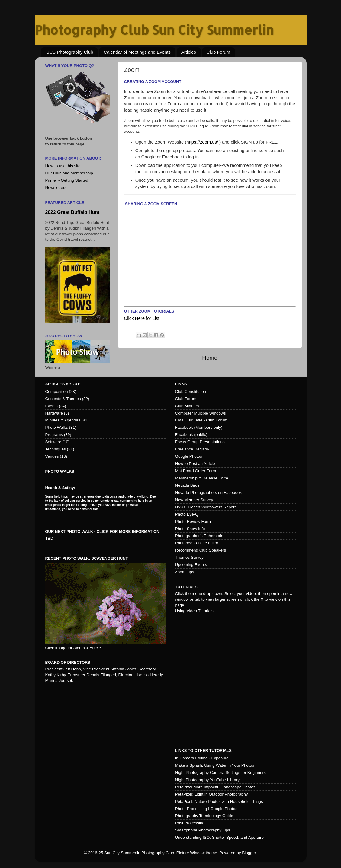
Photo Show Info (190, 529)
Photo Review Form (193, 521)
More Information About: (73, 158)
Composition (57, 391)
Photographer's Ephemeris (199, 536)
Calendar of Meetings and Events (137, 52)
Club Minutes (187, 406)
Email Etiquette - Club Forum (201, 420)
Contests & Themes (63, 399)
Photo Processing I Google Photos (206, 809)
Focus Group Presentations (200, 442)
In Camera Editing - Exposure (202, 758)
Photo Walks (57, 427)
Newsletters (56, 188)
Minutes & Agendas (63, 420)
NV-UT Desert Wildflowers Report (206, 507)
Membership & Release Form (202, 478)
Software (53, 442)
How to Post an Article (195, 464)
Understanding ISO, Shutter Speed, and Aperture (219, 837)
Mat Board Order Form (196, 471)
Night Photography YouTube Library (207, 780)
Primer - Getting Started (67, 180)
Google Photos (189, 456)
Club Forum (218, 52)
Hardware (54, 413)
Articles (189, 52)
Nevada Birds (187, 485)
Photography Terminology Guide (204, 816)
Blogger (249, 853)
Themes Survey (190, 557)
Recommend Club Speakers (201, 550)
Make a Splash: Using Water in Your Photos (215, 765)
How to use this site (63, 166)
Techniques (56, 449)
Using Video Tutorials (194, 611)
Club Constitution (191, 391)
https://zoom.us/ (202, 142)
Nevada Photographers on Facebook (209, 493)
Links (181, 384)
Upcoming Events (191, 565)
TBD (49, 538)
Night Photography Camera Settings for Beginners (220, 773)
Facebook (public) (191, 435)
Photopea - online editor (197, 543)
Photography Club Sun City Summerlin (154, 30)
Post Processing (190, 823)
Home (210, 358)
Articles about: (63, 384)
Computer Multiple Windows (201, 413)
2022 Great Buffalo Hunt (72, 212)
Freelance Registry (192, 449)
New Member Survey (194, 500)
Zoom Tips (185, 572)
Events (51, 406)
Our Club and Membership (69, 173)
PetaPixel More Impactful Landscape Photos (215, 787)
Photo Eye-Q (187, 514)
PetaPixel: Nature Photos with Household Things (219, 801)
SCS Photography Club (70, 52)
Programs (54, 435)
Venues (52, 456)
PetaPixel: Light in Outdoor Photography (212, 794)
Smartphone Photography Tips (203, 830)
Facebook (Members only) (199, 427)
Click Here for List (142, 318)
